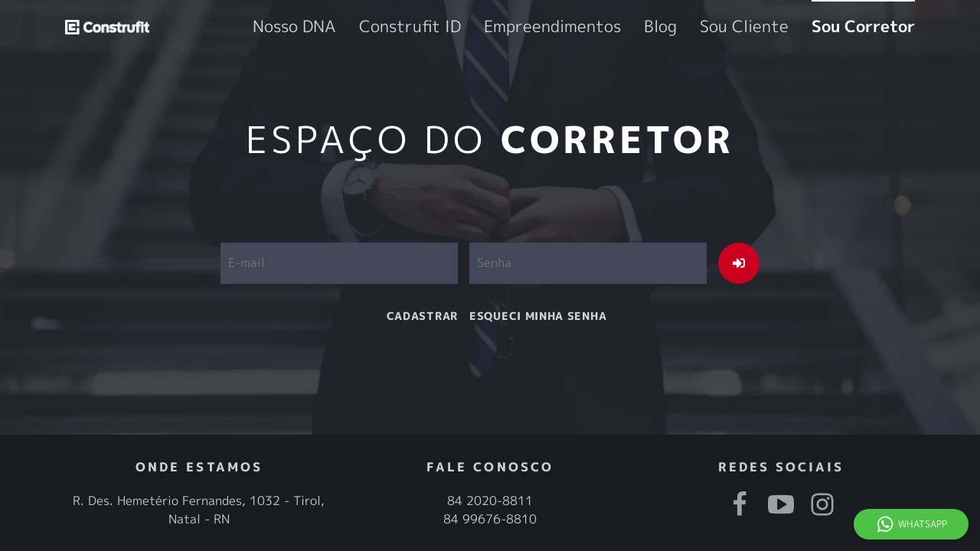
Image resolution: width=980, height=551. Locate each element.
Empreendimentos (651, 27)
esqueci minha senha (538, 316)
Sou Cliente (793, 27)
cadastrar (422, 316)
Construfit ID (549, 27)
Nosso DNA (464, 27)
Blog (730, 27)
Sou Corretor (880, 27)
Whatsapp (923, 524)
